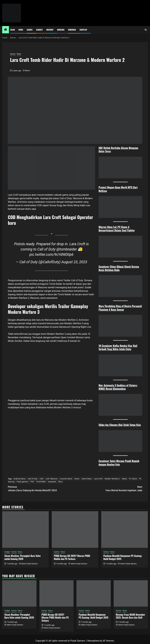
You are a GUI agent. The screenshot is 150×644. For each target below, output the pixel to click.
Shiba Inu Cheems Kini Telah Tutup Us (119, 425)
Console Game (66, 479)
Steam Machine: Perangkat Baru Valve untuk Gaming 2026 (22, 557)
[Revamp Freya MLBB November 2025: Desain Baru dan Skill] (131, 593)
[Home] (6, 30)
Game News (87, 479)
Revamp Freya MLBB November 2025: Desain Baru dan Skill (131, 616)
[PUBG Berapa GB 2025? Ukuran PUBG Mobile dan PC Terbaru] (75, 530)
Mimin (27, 71)
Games (30, 30)
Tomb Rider (41, 482)
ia (140, 425)
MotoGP (50, 30)
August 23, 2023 (74, 262)
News (21, 30)
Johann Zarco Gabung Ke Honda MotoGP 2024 (41, 488)
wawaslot (52, 482)
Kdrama (61, 30)
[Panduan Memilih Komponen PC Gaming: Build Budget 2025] (125, 530)
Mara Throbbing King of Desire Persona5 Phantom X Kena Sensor (120, 308)
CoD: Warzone (51, 479)
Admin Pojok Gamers (29, 564)
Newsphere (93, 641)
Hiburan (72, 30)
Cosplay (83, 30)
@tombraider (67, 249)
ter (133, 230)
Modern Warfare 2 (112, 479)
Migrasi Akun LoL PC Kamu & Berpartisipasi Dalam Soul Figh (115, 229)
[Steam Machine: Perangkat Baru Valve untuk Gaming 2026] (25, 530)
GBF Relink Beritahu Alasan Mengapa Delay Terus (118, 150)
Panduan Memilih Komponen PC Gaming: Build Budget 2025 (123, 557)
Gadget (39, 30)
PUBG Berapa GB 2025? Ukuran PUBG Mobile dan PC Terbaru (72, 557)
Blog (13, 30)
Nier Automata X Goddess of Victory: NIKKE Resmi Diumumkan (118, 387)
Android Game (20, 479)
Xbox (60, 482)
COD (41, 479)
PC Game (133, 479)
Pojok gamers (22, 482)
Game (77, 479)
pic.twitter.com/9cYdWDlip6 (51, 255)
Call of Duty (33, 479)
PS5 (32, 482)
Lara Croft (98, 479)
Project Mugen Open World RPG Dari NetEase (118, 189)
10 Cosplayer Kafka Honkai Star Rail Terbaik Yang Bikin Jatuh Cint (118, 347)
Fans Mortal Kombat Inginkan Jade (109, 488)
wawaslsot (52, 298)
